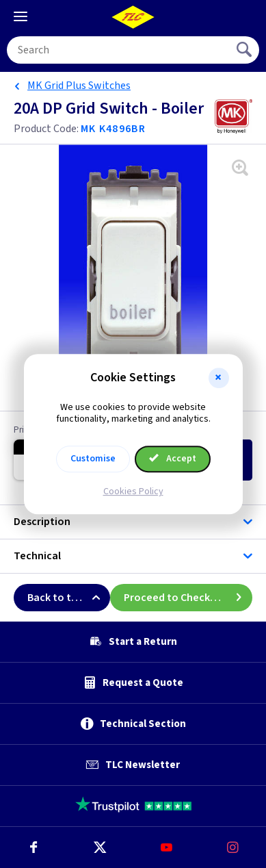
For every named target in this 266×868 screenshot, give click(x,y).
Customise (93, 459)
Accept (173, 459)
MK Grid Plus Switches (79, 86)
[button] (219, 378)
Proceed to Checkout (188, 598)
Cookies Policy (133, 492)
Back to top (69, 598)
